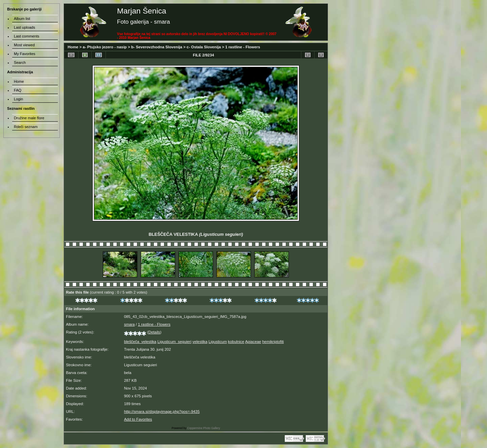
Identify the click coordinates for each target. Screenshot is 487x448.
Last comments (27, 36)
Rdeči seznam (26, 127)
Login (18, 99)
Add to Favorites (138, 419)
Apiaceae (253, 342)
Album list (22, 19)
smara (130, 324)
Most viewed (24, 45)
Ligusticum (218, 342)
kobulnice (236, 342)
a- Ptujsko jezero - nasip (105, 47)
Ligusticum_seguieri (174, 342)
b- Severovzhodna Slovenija (157, 47)
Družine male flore (29, 118)
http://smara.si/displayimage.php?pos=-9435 (162, 412)
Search (20, 63)
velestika (200, 342)
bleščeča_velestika (140, 342)
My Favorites (25, 54)
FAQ (18, 90)
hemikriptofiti (273, 342)
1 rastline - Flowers (243, 47)
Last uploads (25, 27)
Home (73, 47)
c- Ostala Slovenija (204, 47)
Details (154, 332)
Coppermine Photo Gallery (203, 428)
